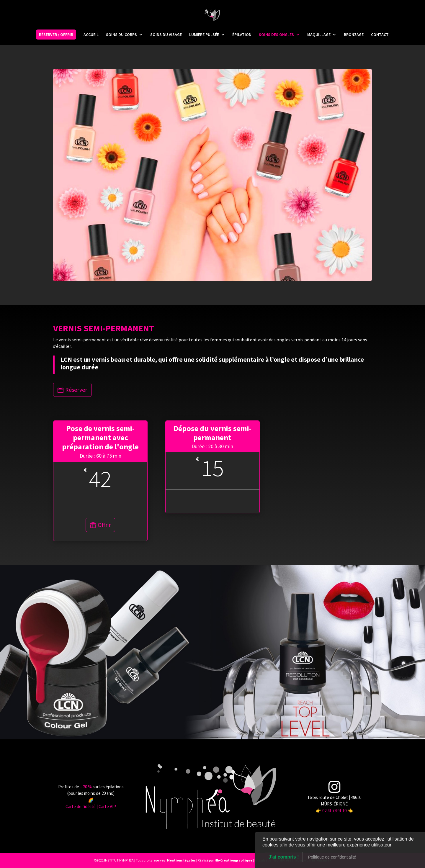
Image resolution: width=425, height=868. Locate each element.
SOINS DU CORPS (121, 35)
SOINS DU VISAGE (166, 35)
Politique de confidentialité (332, 857)
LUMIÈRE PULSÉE (204, 35)
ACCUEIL (91, 35)
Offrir (104, 525)
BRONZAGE (354, 35)
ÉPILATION (242, 35)
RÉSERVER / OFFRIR (56, 35)
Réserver (76, 390)
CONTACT (380, 35)
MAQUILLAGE (319, 35)
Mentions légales (181, 860)
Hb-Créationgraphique (233, 860)
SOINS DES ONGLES (276, 35)
